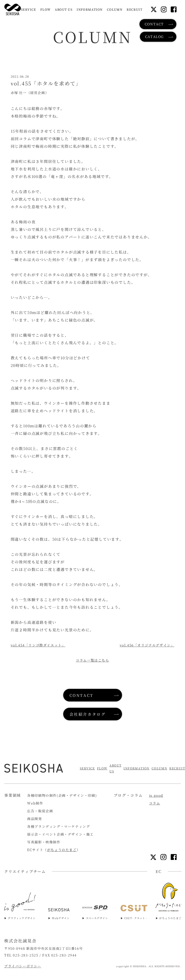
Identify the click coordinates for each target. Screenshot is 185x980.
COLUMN (159, 768)
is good (156, 795)
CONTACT (154, 24)
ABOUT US (115, 768)
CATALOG (154, 37)
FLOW (102, 768)
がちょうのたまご (62, 850)
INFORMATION (136, 768)
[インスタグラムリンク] (164, 9)
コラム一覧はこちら (92, 660)
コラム (155, 803)
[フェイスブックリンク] (174, 9)
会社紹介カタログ (88, 714)
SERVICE (87, 768)
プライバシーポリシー (23, 966)
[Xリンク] (154, 9)
